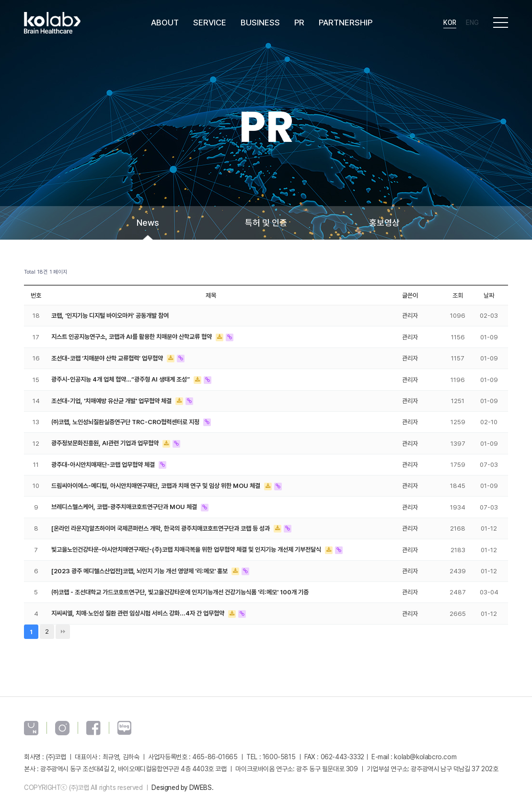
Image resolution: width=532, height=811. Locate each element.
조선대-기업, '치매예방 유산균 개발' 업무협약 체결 (112, 399)
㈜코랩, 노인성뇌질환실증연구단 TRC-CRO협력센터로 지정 (126, 419)
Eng (472, 24)
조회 (458, 295)
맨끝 (63, 625)
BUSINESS (261, 24)
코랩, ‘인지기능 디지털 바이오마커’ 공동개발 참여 (110, 315)
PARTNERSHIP (347, 24)
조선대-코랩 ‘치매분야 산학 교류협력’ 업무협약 (108, 357)
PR (300, 24)
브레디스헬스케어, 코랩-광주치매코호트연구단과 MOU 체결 (125, 503)
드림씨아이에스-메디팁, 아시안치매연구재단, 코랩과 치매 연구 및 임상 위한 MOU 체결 (156, 482)
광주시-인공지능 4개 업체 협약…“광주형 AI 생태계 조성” (121, 378)
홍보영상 (384, 223)
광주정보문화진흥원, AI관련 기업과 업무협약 (106, 440)
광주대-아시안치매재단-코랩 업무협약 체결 (104, 461)
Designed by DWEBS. (182, 781)
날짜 (489, 295)
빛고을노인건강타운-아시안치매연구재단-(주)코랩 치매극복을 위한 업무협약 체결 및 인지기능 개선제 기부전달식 (187, 545)
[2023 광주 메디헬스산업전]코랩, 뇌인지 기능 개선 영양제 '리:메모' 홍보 (141, 566)
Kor (450, 24)
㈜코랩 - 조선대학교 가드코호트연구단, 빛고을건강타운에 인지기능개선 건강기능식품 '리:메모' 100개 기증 (180, 586)
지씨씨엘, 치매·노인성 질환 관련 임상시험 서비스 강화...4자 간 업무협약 (139, 607)
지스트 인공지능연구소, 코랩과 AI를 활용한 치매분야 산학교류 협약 (132, 336)
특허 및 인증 (266, 223)
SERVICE (211, 24)
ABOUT (166, 24)
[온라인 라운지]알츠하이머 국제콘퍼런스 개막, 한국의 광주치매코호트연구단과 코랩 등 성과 (161, 524)
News (148, 223)
